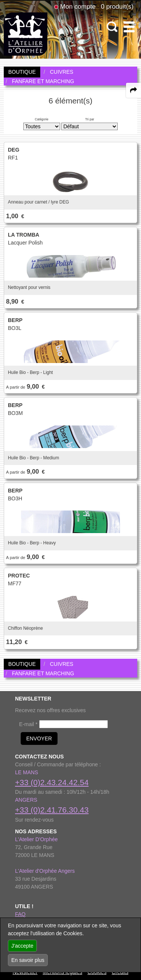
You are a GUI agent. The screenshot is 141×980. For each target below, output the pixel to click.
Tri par (89, 119)
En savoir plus (28, 960)
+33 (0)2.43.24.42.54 (52, 782)
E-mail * (28, 724)
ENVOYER (39, 738)
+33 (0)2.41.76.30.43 (52, 810)
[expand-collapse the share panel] (133, 90)
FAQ (20, 914)
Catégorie (41, 119)
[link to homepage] (26, 33)
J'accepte (22, 946)
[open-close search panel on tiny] (112, 27)
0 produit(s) (117, 6)
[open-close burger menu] (129, 27)
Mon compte (78, 6)
